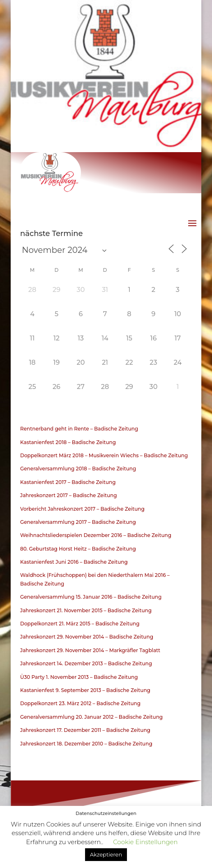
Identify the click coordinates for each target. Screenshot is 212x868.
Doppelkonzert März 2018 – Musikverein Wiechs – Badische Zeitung (104, 455)
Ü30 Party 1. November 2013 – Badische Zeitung (79, 677)
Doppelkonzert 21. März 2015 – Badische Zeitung (80, 624)
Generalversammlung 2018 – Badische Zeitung (78, 469)
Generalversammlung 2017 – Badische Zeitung (78, 522)
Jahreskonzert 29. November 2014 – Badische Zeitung (87, 637)
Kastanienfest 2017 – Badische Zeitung (68, 482)
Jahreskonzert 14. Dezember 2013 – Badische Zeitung (86, 663)
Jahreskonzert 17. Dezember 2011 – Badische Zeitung (85, 730)
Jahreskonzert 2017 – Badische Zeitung (69, 495)
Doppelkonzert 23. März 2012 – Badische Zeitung (80, 703)
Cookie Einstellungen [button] (145, 842)
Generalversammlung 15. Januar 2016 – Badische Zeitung (91, 597)
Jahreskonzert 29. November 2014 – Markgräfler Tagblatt (90, 650)
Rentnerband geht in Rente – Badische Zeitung (79, 429)
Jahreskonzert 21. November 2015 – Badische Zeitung (86, 610)
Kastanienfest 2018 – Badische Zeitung (68, 442)
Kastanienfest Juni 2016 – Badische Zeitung (74, 562)
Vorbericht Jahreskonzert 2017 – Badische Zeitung (82, 509)
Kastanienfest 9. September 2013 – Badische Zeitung (85, 690)
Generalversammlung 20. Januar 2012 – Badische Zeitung (91, 717)
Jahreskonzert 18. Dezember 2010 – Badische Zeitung (86, 744)
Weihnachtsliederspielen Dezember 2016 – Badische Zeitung (96, 535)
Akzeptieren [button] (106, 854)
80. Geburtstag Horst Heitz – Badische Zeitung (78, 549)
